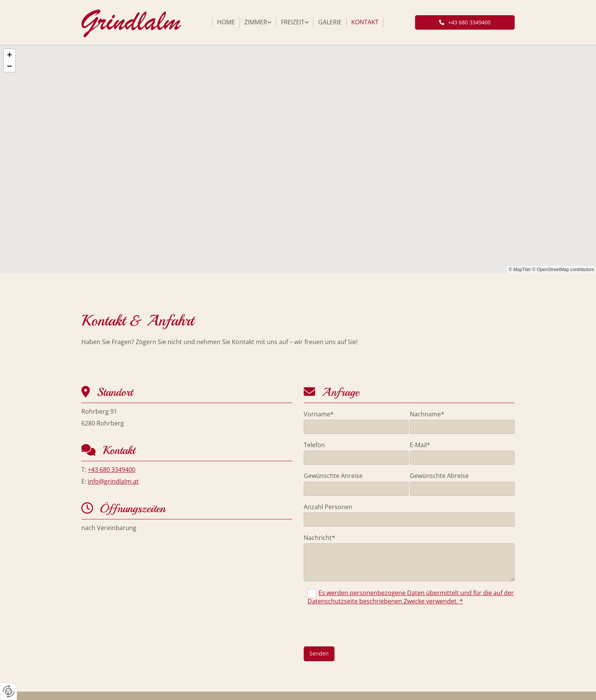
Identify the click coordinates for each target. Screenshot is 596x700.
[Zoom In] (10, 55)
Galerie (330, 22)
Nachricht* (319, 538)
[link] (258, 22)
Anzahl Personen (328, 507)
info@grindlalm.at (113, 481)
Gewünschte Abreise (439, 476)
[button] (465, 22)
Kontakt (365, 22)
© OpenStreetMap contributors (563, 270)
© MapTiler (520, 270)
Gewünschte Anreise (333, 476)
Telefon (314, 445)
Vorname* (319, 414)
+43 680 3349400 (112, 470)
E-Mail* (420, 445)
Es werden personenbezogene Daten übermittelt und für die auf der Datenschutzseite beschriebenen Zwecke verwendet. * (411, 597)
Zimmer (256, 22)
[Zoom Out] (10, 66)
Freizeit (293, 22)
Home (226, 22)
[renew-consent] (9, 691)
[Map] (298, 159)
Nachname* (427, 414)
